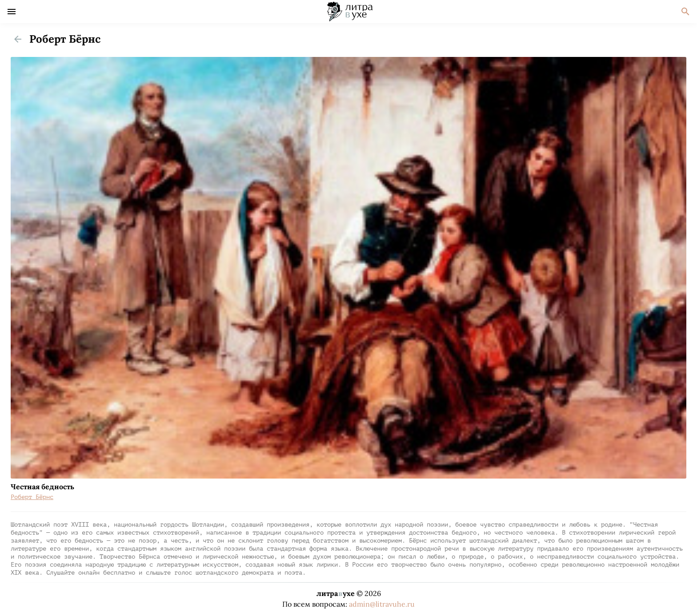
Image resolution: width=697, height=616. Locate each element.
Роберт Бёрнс (32, 497)
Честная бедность (42, 487)
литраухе (336, 593)
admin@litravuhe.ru (382, 604)
